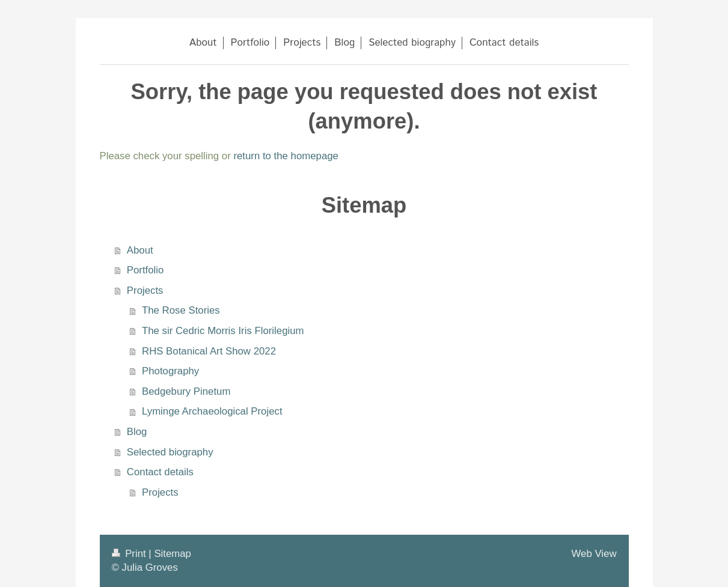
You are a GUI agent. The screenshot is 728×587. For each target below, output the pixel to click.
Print (130, 554)
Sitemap (173, 554)
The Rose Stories (181, 310)
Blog (137, 432)
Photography (170, 371)
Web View (594, 554)
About (140, 250)
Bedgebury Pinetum (186, 391)
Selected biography (170, 452)
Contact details (160, 472)
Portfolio (145, 270)
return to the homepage (286, 156)
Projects (145, 290)
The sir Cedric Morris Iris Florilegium (223, 331)
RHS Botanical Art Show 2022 (209, 351)
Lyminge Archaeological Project (212, 411)
